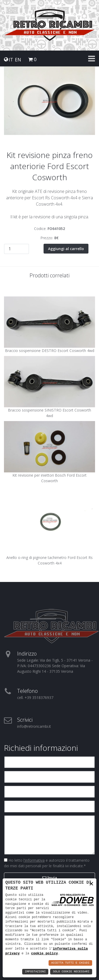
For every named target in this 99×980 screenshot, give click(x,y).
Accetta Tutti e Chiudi (70, 963)
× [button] (91, 884)
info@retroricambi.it (34, 726)
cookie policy (44, 953)
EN (18, 60)
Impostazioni (35, 972)
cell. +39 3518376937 (35, 697)
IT (11, 60)
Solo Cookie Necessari (71, 972)
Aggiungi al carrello (66, 249)
